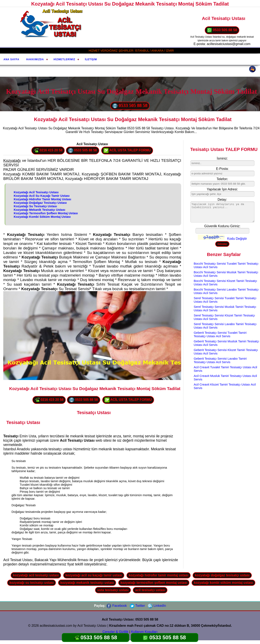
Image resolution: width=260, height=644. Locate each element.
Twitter (137, 606)
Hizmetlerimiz (64, 59)
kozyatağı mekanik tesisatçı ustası (87, 583)
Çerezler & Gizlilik (115, 632)
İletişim (91, 59)
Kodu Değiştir (237, 239)
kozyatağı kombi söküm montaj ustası (223, 583)
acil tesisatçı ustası (150, 590)
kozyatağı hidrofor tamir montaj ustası (159, 575)
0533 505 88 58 (222, 30)
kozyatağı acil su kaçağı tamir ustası (94, 575)
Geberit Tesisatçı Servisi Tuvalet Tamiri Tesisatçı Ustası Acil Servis (220, 334)
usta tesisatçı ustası (113, 590)
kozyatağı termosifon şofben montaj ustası (154, 583)
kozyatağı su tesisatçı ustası (32, 583)
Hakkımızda (35, 59)
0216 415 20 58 (48, 151)
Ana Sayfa (11, 59)
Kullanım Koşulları (144, 632)
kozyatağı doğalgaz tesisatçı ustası (222, 575)
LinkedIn (157, 606)
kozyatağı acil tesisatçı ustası (36, 575)
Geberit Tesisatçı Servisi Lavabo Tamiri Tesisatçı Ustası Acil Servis (220, 360)
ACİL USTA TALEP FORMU (127, 151)
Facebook (117, 606)
